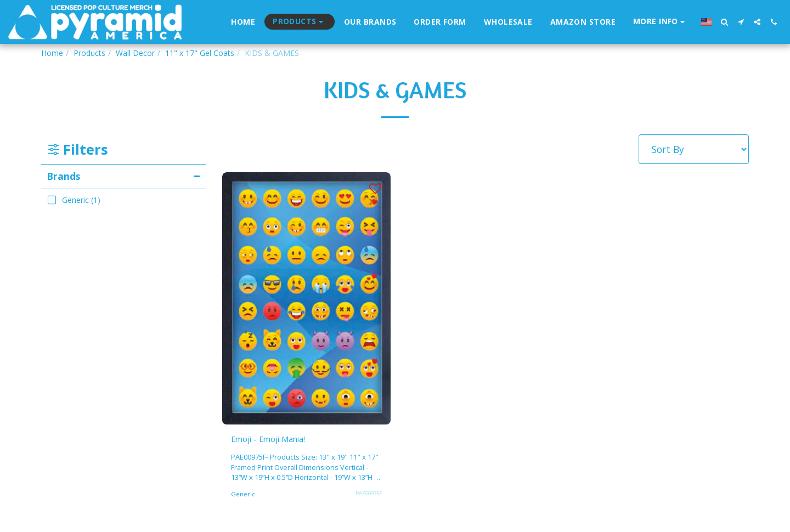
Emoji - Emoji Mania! (278, 440)
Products (89, 53)
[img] (306, 298)
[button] (661, 22)
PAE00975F (367, 495)
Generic (243, 496)
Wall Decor (135, 53)
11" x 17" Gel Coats (200, 53)
